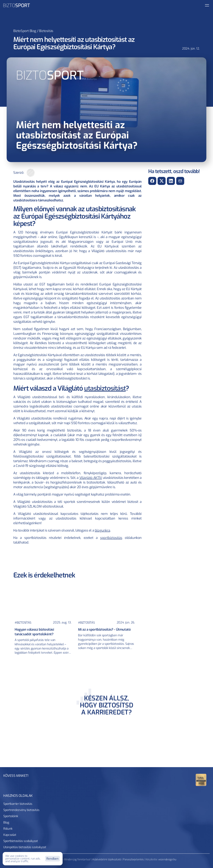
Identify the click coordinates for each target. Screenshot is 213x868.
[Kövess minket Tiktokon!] (199, 783)
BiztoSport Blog (25, 31)
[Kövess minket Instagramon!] (190, 783)
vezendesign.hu (167, 835)
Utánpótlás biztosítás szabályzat (73, 821)
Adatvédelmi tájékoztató (107, 835)
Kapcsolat (142, 814)
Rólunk (125, 814)
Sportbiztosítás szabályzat (28, 821)
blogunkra (102, 530)
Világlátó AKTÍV (91, 478)
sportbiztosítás (111, 538)
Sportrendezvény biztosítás (64, 814)
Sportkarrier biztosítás (25, 814)
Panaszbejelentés (133, 835)
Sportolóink (95, 814)
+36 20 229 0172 (189, 800)
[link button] (183, 8)
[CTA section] (106, 721)
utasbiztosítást (105, 388)
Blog (111, 814)
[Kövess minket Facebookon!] (180, 783)
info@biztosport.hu (185, 794)
